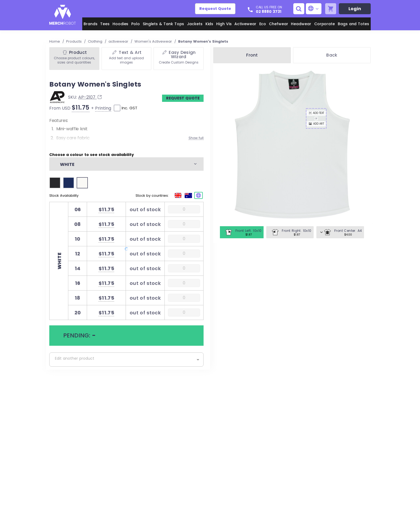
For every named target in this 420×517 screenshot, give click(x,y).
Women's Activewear (154, 41)
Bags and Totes (353, 24)
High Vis (224, 24)
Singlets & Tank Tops (164, 24)
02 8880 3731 (269, 12)
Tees (105, 24)
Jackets (195, 24)
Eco (263, 24)
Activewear (245, 24)
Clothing (96, 41)
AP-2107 (90, 97)
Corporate (325, 24)
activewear (119, 41)
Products (74, 41)
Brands (91, 24)
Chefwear (278, 24)
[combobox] (126, 360)
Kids (209, 24)
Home (55, 41)
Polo (136, 24)
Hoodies (121, 24)
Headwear (301, 24)
